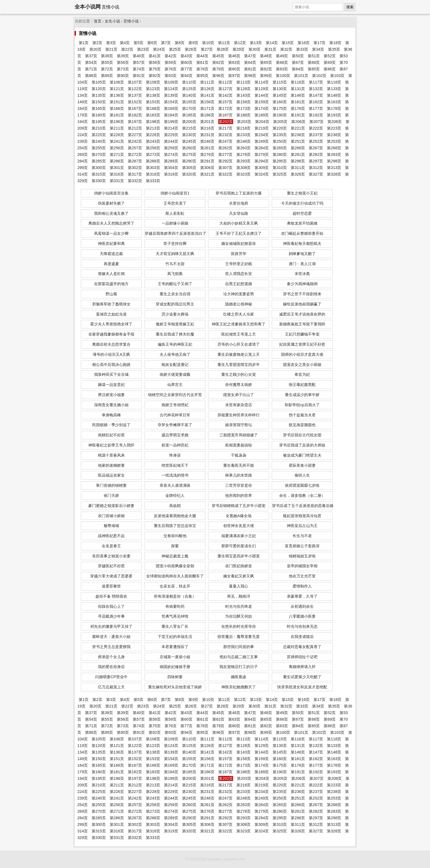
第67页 (298, 62)
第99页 (266, 76)
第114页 (262, 82)
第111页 (207, 82)
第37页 (91, 56)
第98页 (250, 76)
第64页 (250, 62)
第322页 (225, 174)
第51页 (314, 56)
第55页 (107, 62)
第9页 (193, 43)
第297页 (316, 161)
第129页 (262, 89)
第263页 (244, 148)
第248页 (244, 141)
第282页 (316, 154)
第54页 (91, 62)
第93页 (171, 76)
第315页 (99, 174)
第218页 (244, 128)
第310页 (280, 168)
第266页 (298, 148)
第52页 (330, 56)
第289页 (171, 161)
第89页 (107, 76)
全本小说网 (88, 7)
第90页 (123, 76)
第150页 (99, 102)
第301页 (117, 168)
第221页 (298, 128)
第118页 (334, 82)
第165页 (99, 108)
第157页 (225, 102)
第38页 (107, 56)
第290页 (189, 161)
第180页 (99, 115)
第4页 (125, 43)
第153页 (153, 102)
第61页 (202, 62)
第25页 (175, 49)
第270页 (99, 154)
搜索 (350, 7)
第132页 (316, 89)
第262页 (225, 148)
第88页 (91, 76)
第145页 (280, 95)
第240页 (99, 141)
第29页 (239, 49)
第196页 (117, 122)
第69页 (330, 62)
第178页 (334, 108)
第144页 (262, 95)
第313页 (334, 168)
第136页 (117, 95)
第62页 (218, 62)
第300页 (99, 168)
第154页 (171, 102)
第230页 (189, 135)
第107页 (135, 82)
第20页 (95, 49)
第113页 (244, 82)
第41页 (155, 56)
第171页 (207, 108)
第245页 (189, 141)
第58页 (155, 62)
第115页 (280, 82)
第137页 (135, 95)
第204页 (262, 122)
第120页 (99, 89)
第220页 (280, 128)
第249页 (262, 141)
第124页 (171, 89)
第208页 (335, 122)
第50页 (298, 56)
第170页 (189, 108)
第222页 (316, 128)
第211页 (117, 128)
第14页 (272, 43)
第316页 (117, 174)
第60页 (186, 62)
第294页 (262, 161)
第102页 (319, 76)
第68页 (314, 62)
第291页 (207, 161)
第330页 (99, 181)
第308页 (244, 168)
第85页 (314, 69)
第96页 (218, 76)
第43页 (186, 56)
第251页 (298, 141)
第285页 (99, 161)
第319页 (171, 174)
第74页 (139, 69)
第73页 (123, 69)
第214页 (171, 128)
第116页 (298, 82)
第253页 (334, 141)
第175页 (280, 108)
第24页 (159, 49)
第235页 (280, 135)
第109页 (171, 82)
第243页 (153, 141)
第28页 (223, 49)
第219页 (262, 128)
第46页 (234, 56)
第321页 (207, 174)
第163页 (334, 102)
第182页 (135, 115)
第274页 (171, 154)
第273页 (153, 154)
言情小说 (131, 21)
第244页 (171, 141)
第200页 (189, 122)
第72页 (107, 69)
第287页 (135, 161)
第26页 (191, 49)
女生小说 (112, 21)
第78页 (202, 69)
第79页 (218, 69)
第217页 (225, 128)
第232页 (225, 135)
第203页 (244, 122)
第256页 (117, 148)
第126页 (207, 89)
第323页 (244, 174)
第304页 (171, 168)
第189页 (262, 115)
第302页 (135, 168)
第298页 (334, 161)
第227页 (135, 135)
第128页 (244, 89)
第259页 (171, 148)
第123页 (153, 89)
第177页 (316, 108)
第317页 (135, 174)
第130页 (280, 89)
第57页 (139, 62)
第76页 (171, 69)
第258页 (153, 148)
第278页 (244, 154)
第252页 (316, 141)
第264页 (262, 148)
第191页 (298, 115)
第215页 (189, 128)
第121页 (117, 89)
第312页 (316, 168)
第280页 (280, 154)
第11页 (224, 43)
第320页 (189, 174)
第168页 (153, 108)
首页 (98, 21)
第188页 (244, 115)
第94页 (186, 76)
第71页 (91, 69)
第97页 (234, 76)
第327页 (316, 174)
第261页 (207, 148)
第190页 (280, 115)
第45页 (218, 56)
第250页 (280, 141)
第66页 (282, 62)
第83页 (282, 69)
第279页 (262, 154)
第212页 (135, 128)
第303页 (153, 168)
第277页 (225, 154)
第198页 (153, 122)
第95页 (202, 76)
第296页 (298, 161)
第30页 (254, 49)
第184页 (171, 115)
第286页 (117, 161)
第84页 (298, 69)
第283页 (334, 154)
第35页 (334, 49)
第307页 (225, 168)
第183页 (153, 115)
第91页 (139, 76)
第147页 (316, 95)
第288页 (153, 161)
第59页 (171, 62)
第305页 (189, 168)
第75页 (155, 69)
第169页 (171, 108)
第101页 (301, 76)
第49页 (282, 56)
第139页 (171, 95)
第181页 (117, 115)
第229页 (171, 135)
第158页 (244, 102)
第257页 (135, 148)
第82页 (266, 69)
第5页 (138, 43)
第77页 (186, 69)
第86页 (330, 69)
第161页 (298, 102)
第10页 (208, 43)
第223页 (334, 128)
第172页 (225, 108)
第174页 (262, 108)
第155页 (189, 102)
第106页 (117, 82)
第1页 (84, 43)
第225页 (99, 135)
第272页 (135, 154)
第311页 (298, 168)
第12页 (240, 43)
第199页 (171, 122)
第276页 (207, 154)
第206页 (298, 122)
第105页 (99, 82)
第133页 (334, 89)
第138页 (153, 95)
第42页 (171, 56)
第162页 (316, 102)
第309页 (262, 168)
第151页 (117, 102)
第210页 (99, 128)
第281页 (298, 154)
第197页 (135, 122)
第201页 (207, 122)
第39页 (123, 56)
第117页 (316, 82)
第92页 (155, 76)
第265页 (280, 148)
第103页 (337, 76)
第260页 (189, 148)
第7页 (166, 43)
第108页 (153, 82)
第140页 (189, 95)
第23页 (143, 49)
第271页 (117, 154)
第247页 (225, 141)
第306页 (207, 168)
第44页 (202, 56)
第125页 (189, 89)
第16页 (304, 43)
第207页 (316, 122)
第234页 (262, 135)
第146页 (298, 95)
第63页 (234, 62)
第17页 (319, 43)
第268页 (334, 148)
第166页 (117, 108)
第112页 (225, 82)
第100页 (283, 76)
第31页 (270, 49)
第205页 (280, 122)
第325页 (280, 174)
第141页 (207, 95)
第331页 (117, 181)
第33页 (302, 49)
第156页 (207, 102)
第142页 (225, 95)
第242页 (135, 141)
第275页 (189, 154)
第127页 (225, 89)
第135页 (99, 95)
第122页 (135, 89)
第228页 (153, 135)
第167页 (135, 108)
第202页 (226, 122)
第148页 (334, 95)
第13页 (256, 43)
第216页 (207, 128)
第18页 (335, 43)
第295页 (280, 161)
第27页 (207, 49)
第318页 (153, 174)
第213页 (153, 128)
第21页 (111, 49)
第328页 (334, 174)
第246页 (207, 141)
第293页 (244, 161)
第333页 (153, 181)
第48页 (266, 56)
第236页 (298, 135)
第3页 (111, 43)
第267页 (316, 148)
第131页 (298, 89)
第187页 (225, 115)
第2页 (97, 43)
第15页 (288, 43)
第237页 (316, 135)
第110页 (189, 82)
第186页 (207, 115)
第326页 (298, 174)
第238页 (334, 135)
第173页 (244, 108)
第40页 (139, 56)
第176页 (298, 108)
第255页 (99, 148)
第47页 (250, 56)
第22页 (127, 49)
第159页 (262, 102)
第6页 (152, 43)
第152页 (135, 102)
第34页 (318, 49)
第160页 (280, 102)
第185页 (189, 115)
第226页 (117, 135)
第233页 (244, 135)
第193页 (334, 115)
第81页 (250, 69)
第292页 (225, 161)
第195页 (99, 122)
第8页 (180, 43)
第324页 (262, 174)
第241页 (117, 141)
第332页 (135, 181)
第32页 (286, 49)
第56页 (123, 62)
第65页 (266, 62)
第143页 (244, 95)
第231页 (207, 135)
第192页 (316, 115)
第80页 (234, 69)
